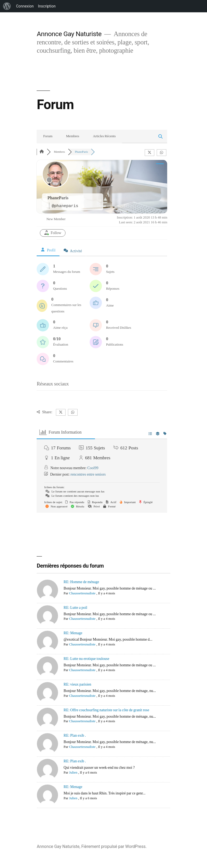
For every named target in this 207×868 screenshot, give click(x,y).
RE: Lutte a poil (75, 608)
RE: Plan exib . (75, 735)
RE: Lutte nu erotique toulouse (87, 659)
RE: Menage (73, 633)
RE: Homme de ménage (81, 582)
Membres (73, 136)
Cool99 (93, 468)
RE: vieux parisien (77, 684)
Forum (48, 136)
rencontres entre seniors (88, 474)
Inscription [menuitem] (47, 6)
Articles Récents (104, 136)
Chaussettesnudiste (82, 593)
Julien (73, 773)
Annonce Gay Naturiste (69, 34)
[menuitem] (7, 6)
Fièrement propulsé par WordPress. (114, 846)
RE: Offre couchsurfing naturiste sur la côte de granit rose (106, 710)
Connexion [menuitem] (25, 6)
